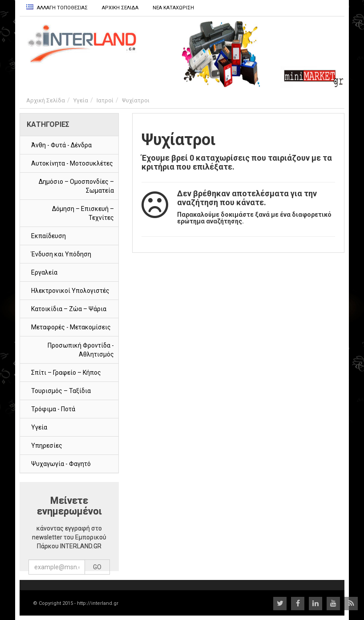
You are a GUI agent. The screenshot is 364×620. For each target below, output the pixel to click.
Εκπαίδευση (49, 236)
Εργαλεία (44, 272)
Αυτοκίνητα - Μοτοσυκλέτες (72, 163)
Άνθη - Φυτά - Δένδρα (61, 145)
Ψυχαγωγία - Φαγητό (61, 464)
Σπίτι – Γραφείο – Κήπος (66, 373)
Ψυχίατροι (136, 100)
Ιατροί (105, 100)
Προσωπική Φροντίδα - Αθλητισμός (81, 350)
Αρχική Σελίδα (46, 100)
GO (97, 567)
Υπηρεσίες (47, 446)
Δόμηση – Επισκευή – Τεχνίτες (83, 213)
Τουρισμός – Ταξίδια (61, 391)
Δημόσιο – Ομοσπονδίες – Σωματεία (76, 186)
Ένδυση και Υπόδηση (61, 254)
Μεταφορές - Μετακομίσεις (71, 327)
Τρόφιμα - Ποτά (53, 409)
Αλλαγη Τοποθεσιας (57, 8)
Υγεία (81, 100)
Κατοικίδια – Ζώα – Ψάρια (69, 309)
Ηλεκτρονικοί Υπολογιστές (70, 291)
